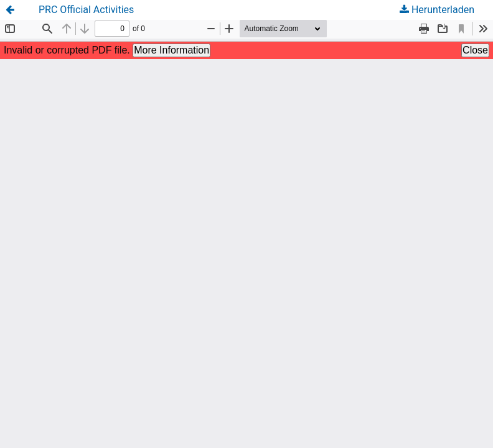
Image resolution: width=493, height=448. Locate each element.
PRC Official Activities (86, 10)
